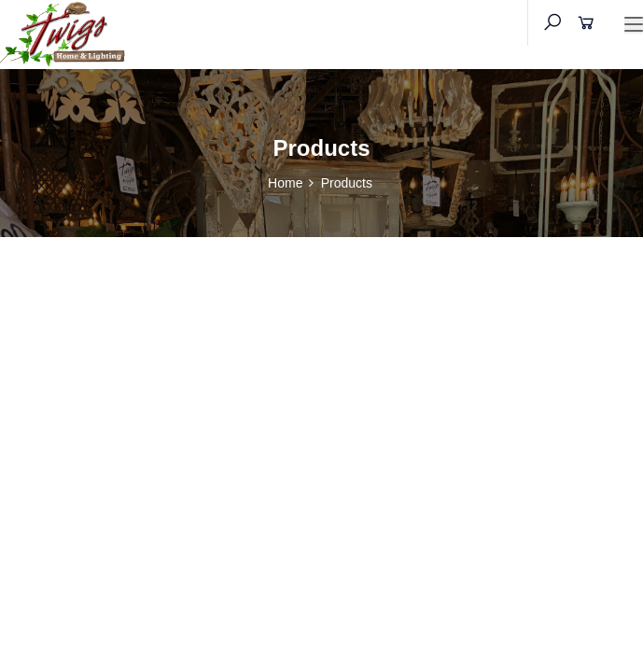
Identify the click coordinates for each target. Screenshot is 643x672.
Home (285, 183)
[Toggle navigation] (634, 25)
